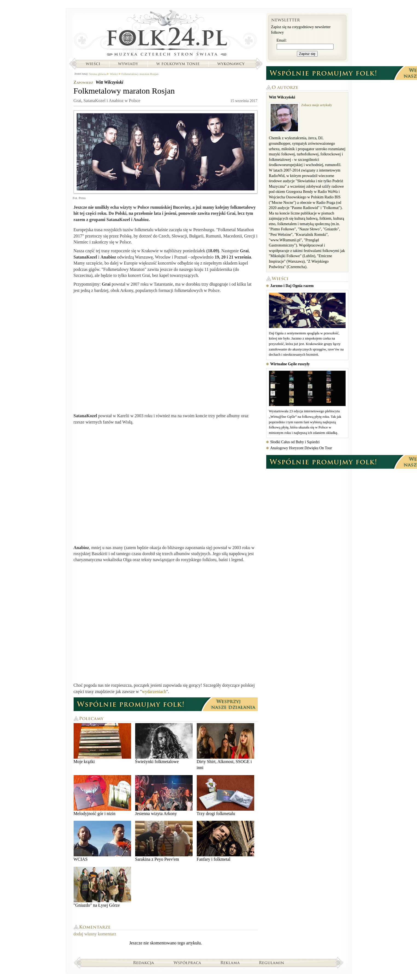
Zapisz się (307, 54)
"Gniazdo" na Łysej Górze (102, 887)
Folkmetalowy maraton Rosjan (140, 74)
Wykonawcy (231, 64)
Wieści (93, 64)
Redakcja (144, 962)
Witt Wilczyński (109, 82)
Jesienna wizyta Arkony (164, 795)
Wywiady (128, 64)
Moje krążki (102, 743)
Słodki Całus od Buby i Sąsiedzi (295, 442)
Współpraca (187, 962)
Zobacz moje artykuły (317, 105)
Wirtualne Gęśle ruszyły (290, 364)
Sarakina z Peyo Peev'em (164, 841)
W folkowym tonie (178, 64)
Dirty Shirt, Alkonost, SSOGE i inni (225, 746)
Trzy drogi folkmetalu (225, 795)
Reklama (230, 962)
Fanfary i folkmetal (225, 841)
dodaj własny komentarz (95, 934)
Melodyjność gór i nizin (102, 795)
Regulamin (272, 962)
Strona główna (166, 34)
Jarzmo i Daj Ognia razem (292, 286)
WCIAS (102, 841)
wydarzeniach (154, 691)
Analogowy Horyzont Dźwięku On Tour (301, 448)
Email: (282, 40)
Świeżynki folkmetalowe (164, 743)
